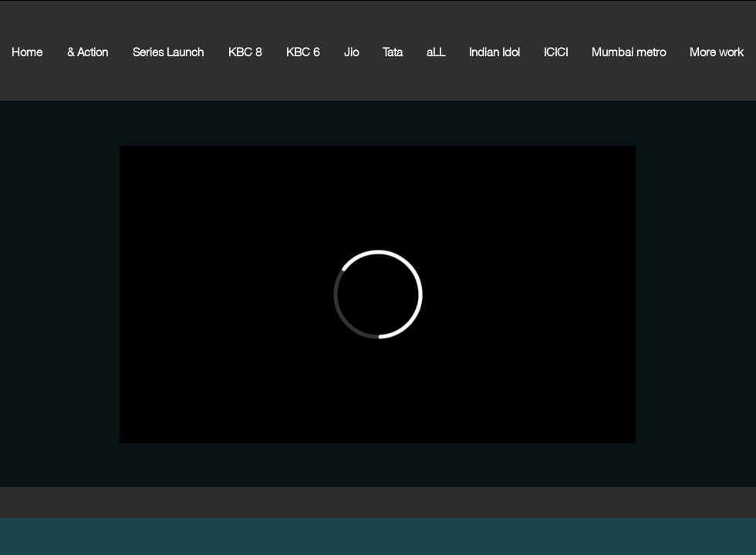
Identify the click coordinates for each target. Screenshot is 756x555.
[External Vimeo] (378, 294)
